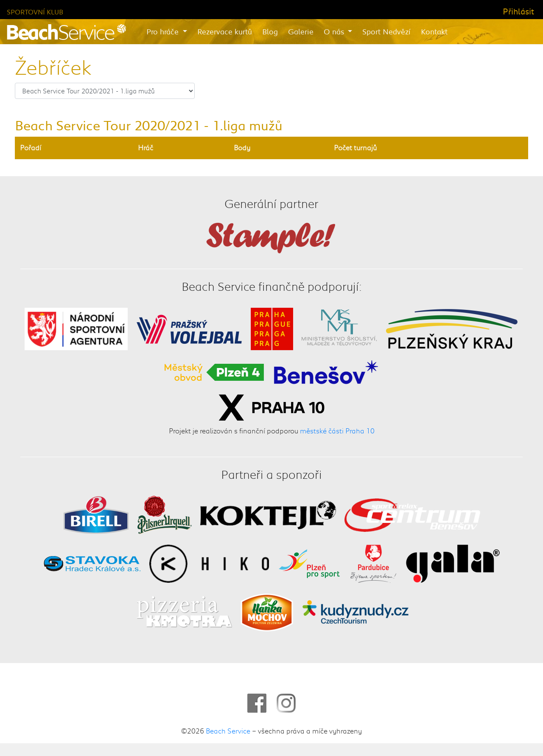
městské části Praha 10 (337, 430)
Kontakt (434, 31)
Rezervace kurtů (225, 31)
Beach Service (228, 731)
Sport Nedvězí (386, 31)
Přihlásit (518, 11)
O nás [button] (335, 31)
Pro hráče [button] (164, 31)
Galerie (301, 31)
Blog (270, 31)
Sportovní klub (35, 12)
